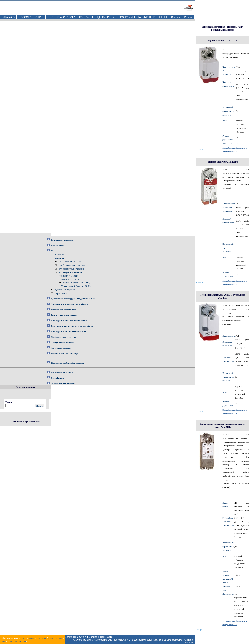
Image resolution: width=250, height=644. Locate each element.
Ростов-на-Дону (55, 638)
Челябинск (41, 638)
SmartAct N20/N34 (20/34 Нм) (76, 283)
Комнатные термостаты (62, 240)
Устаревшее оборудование (63, 383)
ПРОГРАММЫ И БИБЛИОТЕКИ (137, 17)
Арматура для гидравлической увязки (69, 320)
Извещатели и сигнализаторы (65, 353)
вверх (200, 149)
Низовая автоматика (61, 251)
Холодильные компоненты (64, 342)
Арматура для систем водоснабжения (68, 331)
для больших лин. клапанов (72, 265)
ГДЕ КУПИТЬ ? (106, 17)
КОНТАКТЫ (86, 17)
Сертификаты (58, 378)
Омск (24, 638)
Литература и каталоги (62, 372)
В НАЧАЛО (8, 17)
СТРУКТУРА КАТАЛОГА (61, 17)
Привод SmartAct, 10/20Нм (223, 162)
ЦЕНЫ (163, 17)
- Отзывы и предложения (26, 421)
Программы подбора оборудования (67, 363)
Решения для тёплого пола (64, 310)
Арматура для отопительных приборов (69, 304)
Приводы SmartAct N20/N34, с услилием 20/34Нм (223, 296)
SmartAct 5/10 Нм (70, 276)
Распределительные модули (64, 315)
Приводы (59, 258)
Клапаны (59, 254)
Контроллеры (57, 245)
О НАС (39, 17)
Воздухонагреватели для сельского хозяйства (72, 326)
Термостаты (61, 293)
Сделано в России (182, 17)
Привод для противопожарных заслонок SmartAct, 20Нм (223, 425)
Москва (22, 641)
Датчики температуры (66, 290)
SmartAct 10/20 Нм (71, 279)
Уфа (4, 641)
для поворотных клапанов (71, 269)
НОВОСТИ (25, 17)
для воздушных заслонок (71, 272)
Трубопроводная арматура (63, 337)
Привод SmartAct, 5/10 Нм (223, 40)
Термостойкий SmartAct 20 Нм (76, 286)
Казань (32, 638)
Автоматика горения (61, 348)
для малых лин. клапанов (71, 262)
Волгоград (12, 641)
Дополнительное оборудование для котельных (73, 299)
